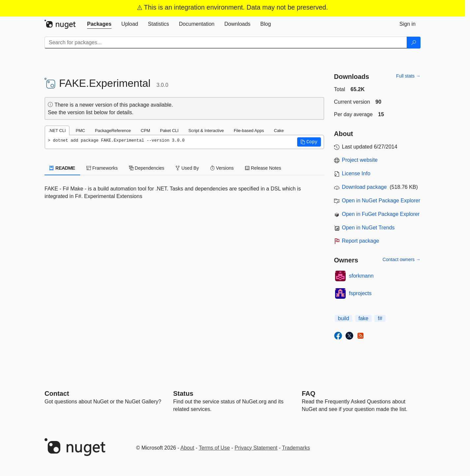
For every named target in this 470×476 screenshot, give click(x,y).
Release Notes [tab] (263, 168)
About (187, 448)
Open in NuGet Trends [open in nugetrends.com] (368, 228)
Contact (57, 393)
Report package (361, 241)
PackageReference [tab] (113, 131)
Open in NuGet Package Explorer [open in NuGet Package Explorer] (381, 201)
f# (380, 318)
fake (363, 318)
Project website (360, 160)
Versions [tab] (222, 168)
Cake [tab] (279, 131)
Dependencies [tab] (147, 168)
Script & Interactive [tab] (206, 131)
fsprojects (360, 293)
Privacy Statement (256, 448)
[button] (309, 142)
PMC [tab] (80, 131)
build (344, 318)
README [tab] (62, 168)
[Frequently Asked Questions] (309, 393)
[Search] (414, 43)
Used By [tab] (187, 168)
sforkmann (361, 276)
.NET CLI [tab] (57, 131)
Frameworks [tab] (102, 168)
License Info (356, 173)
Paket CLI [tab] (169, 131)
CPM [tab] (145, 131)
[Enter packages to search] (226, 43)
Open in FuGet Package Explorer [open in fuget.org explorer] (381, 214)
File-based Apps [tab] (249, 131)
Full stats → (408, 76)
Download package (364, 187)
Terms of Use (214, 448)
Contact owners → (402, 259)
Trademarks (296, 448)
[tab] (99, 24)
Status (183, 393)
